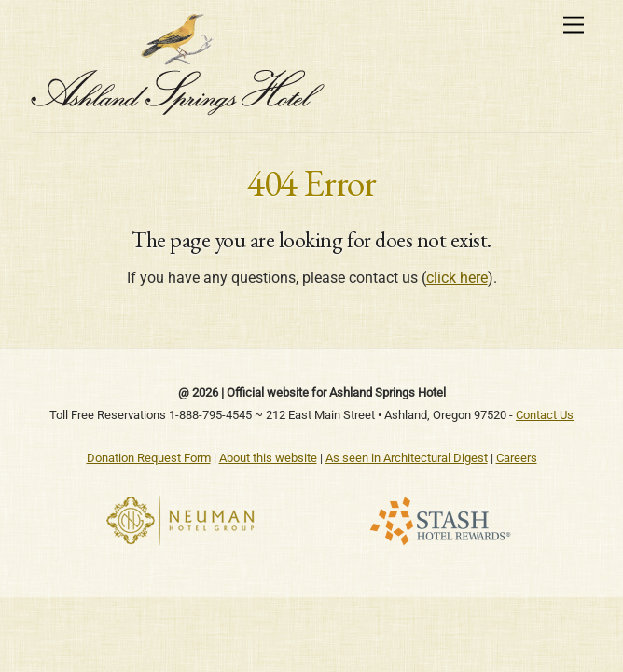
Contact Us (545, 415)
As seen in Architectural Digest (407, 458)
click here (457, 278)
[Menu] (574, 26)
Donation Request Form (149, 458)
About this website (268, 458)
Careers (517, 458)
